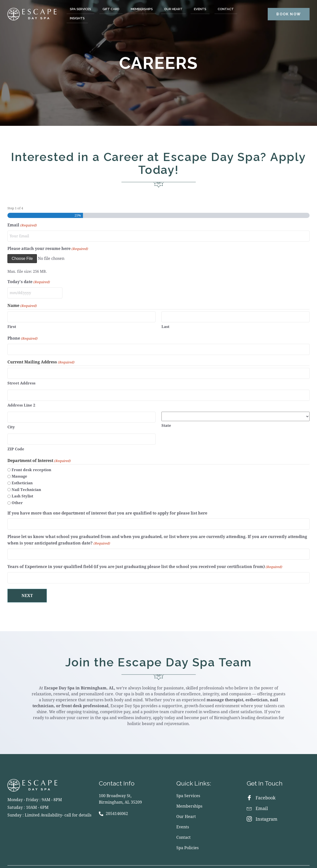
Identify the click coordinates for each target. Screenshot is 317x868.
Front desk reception (31, 460)
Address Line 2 (21, 398)
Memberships (142, 9)
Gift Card (111, 9)
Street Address (21, 377)
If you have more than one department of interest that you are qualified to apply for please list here (107, 503)
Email (22, 225)
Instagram (262, 806)
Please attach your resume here (48, 248)
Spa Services (80, 9)
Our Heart (173, 9)
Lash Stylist (22, 486)
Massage (19, 466)
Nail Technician (26, 480)
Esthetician (22, 473)
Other (17, 493)
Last (165, 323)
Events (200, 9)
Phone (22, 335)
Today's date (29, 281)
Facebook (261, 784)
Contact (226, 9)
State (166, 418)
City (11, 418)
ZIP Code (16, 439)
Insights (77, 18)
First (12, 323)
